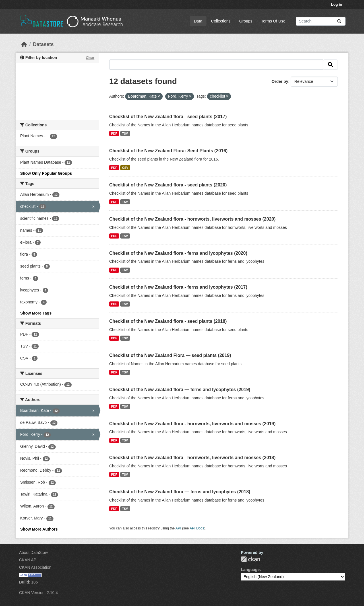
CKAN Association (35, 567)
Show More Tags (36, 313)
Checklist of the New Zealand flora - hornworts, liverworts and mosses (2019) (192, 424)
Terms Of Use (273, 21)
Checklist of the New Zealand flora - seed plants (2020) (168, 185)
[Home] (24, 44)
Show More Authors (39, 529)
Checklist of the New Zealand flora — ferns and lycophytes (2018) (180, 492)
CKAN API (28, 560)
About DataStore (34, 552)
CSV (125, 168)
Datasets (43, 44)
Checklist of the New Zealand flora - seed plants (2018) (168, 321)
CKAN (251, 559)
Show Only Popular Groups (46, 173)
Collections (221, 21)
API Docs (197, 528)
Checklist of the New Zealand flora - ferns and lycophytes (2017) (178, 287)
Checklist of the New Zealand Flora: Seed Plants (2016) (168, 151)
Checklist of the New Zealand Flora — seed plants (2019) (170, 355)
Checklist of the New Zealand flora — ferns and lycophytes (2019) (180, 390)
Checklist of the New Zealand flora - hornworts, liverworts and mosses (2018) (192, 458)
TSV (125, 133)
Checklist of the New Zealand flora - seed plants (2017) (168, 117)
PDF (114, 133)
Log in (337, 4)
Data (198, 21)
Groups (246, 21)
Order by (280, 81)
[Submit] (339, 21)
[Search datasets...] (321, 21)
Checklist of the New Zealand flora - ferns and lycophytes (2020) (178, 253)
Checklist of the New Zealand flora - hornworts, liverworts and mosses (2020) (192, 219)
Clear (90, 58)
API (178, 528)
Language (250, 570)
